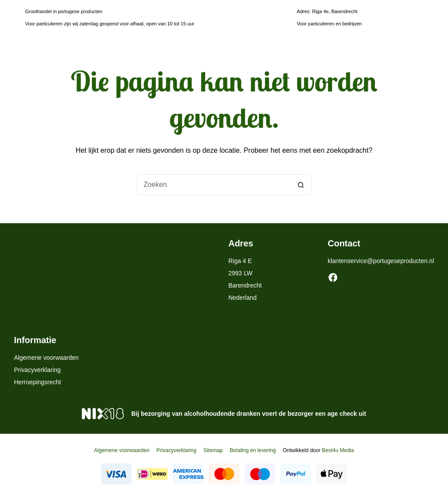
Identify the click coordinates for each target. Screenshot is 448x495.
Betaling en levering (253, 450)
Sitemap (213, 450)
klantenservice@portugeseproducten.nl (381, 261)
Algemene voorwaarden (46, 358)
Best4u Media (338, 450)
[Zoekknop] (301, 185)
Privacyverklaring (37, 370)
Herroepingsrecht (37, 382)
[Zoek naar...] (213, 185)
